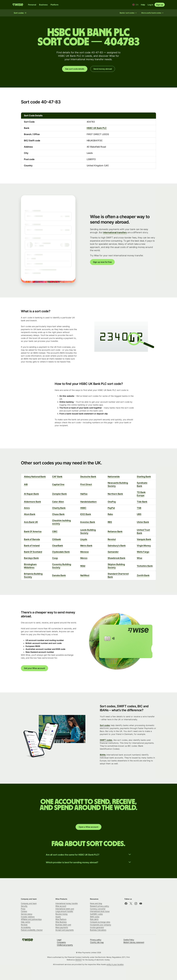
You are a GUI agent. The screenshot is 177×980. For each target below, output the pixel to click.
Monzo (84, 558)
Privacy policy (96, 940)
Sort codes (105, 725)
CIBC (55, 531)
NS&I (83, 566)
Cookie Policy (129, 940)
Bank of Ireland (32, 546)
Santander (113, 552)
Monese (85, 552)
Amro (27, 508)
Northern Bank (115, 494)
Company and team (29, 903)
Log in (150, 5)
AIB (26, 484)
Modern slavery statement (134, 942)
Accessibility (26, 927)
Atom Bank (30, 514)
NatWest (85, 575)
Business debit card (63, 925)
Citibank (56, 539)
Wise (140, 558)
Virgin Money (144, 546)
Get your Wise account (34, 668)
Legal (59, 940)
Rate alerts (94, 919)
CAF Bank (57, 477)
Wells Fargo (143, 552)
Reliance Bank (115, 531)
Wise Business (61, 922)
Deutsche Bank (88, 477)
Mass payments (62, 927)
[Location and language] (135, 5)
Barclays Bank (31, 558)
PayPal (111, 508)
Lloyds (84, 539)
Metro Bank (86, 546)
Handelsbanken (88, 502)
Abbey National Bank (35, 477)
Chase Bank (58, 514)
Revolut (112, 539)
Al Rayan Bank (31, 494)
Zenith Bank (143, 575)
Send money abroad (103, 69)
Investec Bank (88, 522)
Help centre (26, 922)
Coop (55, 558)
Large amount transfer (64, 911)
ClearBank (58, 546)
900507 (78, 960)
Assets (58, 917)
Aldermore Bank (32, 502)
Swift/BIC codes (96, 914)
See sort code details (75, 69)
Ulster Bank (143, 522)
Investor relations (28, 917)
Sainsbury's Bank (117, 546)
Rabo (110, 514)
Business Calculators (98, 930)
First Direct (86, 484)
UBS (139, 514)
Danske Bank (59, 575)
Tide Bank (142, 502)
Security (24, 906)
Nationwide (114, 477)
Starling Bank (144, 477)
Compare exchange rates (100, 922)
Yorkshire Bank (145, 566)
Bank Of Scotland (33, 552)
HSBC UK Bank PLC (97, 128)
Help (143, 5)
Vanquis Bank (144, 539)
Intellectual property (65, 945)
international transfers (115, 232)
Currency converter (98, 909)
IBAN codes (95, 917)
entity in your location (115, 964)
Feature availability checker (32, 930)
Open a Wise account (88, 827)
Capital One (58, 484)
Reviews (24, 925)
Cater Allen (58, 502)
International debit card (65, 909)
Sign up (160, 5)
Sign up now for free (102, 262)
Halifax (84, 494)
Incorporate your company (101, 925)
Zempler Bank (59, 494)
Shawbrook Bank (117, 558)
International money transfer (67, 903)
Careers (24, 911)
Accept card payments (65, 930)
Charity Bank (59, 508)
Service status (27, 914)
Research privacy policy (100, 906)
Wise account (61, 906)
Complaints (61, 942)
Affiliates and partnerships (31, 919)
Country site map (97, 942)
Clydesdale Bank (61, 552)
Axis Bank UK (31, 522)
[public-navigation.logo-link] (27, 941)
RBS (110, 522)
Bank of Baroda (32, 539)
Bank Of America (33, 531)
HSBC (83, 508)
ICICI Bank (86, 514)
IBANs (103, 755)
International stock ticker (100, 911)
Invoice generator (97, 927)
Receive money (62, 914)
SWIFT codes (106, 740)
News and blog (96, 903)
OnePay (112, 502)
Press (23, 909)
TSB (139, 508)
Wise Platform (61, 919)
